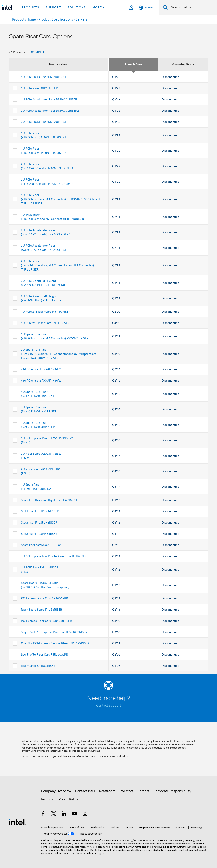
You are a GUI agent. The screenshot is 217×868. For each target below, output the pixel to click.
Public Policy (68, 799)
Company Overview (56, 791)
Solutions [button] (77, 7)
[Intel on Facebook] (43, 814)
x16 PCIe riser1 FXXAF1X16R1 (41, 369)
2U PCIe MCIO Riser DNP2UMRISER (45, 122)
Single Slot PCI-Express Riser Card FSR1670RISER (54, 632)
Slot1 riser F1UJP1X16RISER (40, 511)
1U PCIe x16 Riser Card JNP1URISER (45, 323)
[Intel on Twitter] (54, 814)
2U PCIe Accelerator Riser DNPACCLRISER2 (50, 111)
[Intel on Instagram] (85, 814)
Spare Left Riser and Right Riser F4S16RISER (50, 500)
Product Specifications (56, 19)
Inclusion (48, 799)
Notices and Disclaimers (72, 847)
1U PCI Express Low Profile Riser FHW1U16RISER (54, 556)
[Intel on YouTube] (75, 814)
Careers (143, 791)
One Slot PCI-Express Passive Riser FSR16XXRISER (55, 643)
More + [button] (98, 7)
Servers (81, 19)
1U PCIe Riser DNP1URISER (39, 88)
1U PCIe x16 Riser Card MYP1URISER (46, 312)
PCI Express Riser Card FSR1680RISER (46, 621)
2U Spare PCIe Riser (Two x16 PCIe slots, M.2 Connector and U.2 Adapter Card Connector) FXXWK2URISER (59, 354)
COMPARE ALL (38, 52)
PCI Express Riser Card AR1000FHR (45, 598)
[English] (146, 8)
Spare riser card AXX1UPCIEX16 (42, 545)
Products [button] (30, 7)
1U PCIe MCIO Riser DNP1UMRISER (45, 77)
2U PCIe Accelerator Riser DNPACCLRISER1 (50, 99)
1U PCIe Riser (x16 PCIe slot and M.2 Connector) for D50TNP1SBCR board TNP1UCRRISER (60, 199)
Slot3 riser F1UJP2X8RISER (39, 522)
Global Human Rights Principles (91, 850)
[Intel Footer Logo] (17, 822)
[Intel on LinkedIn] (64, 814)
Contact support (109, 706)
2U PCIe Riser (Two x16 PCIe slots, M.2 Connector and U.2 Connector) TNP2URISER (57, 265)
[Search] (165, 7)
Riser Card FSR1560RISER (38, 666)
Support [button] (53, 7)
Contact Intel (85, 791)
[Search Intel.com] (192, 7)
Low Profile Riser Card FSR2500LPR (45, 654)
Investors (126, 791)
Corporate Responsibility (172, 791)
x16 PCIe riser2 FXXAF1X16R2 (41, 381)
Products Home (24, 19)
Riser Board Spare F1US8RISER (42, 610)
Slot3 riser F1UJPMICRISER (39, 534)
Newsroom (107, 791)
